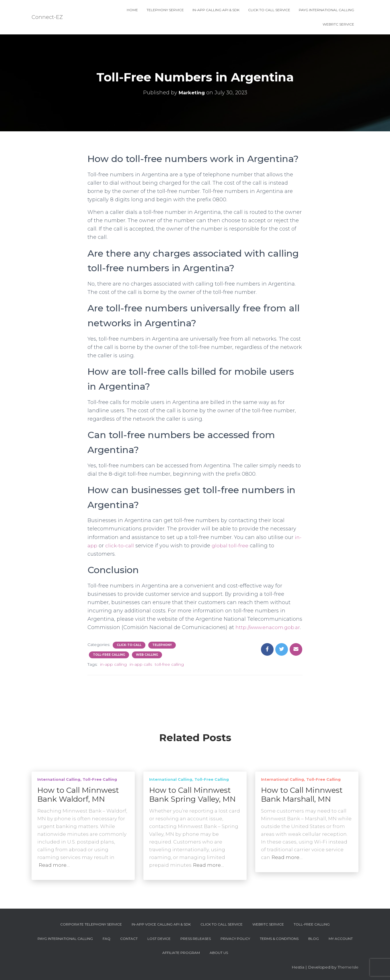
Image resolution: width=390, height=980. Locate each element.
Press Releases (196, 939)
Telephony (162, 653)
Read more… (54, 865)
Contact (129, 939)
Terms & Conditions (279, 939)
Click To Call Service (269, 10)
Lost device (159, 939)
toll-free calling (169, 673)
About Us (219, 953)
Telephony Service (165, 10)
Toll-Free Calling (109, 663)
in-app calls (141, 673)
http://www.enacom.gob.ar (122, 636)
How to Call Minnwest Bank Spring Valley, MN (192, 795)
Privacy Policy (235, 939)
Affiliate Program (181, 953)
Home (132, 10)
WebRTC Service (338, 24)
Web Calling (147, 663)
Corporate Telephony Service (91, 924)
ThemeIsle (348, 967)
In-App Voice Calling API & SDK (161, 924)
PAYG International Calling (326, 10)
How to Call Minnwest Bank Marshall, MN (302, 795)
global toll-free (232, 546)
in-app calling (113, 673)
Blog (314, 939)
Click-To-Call (129, 653)
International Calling (59, 779)
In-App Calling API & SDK (216, 10)
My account (341, 939)
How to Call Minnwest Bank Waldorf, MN (78, 795)
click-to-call (120, 546)
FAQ (107, 939)
